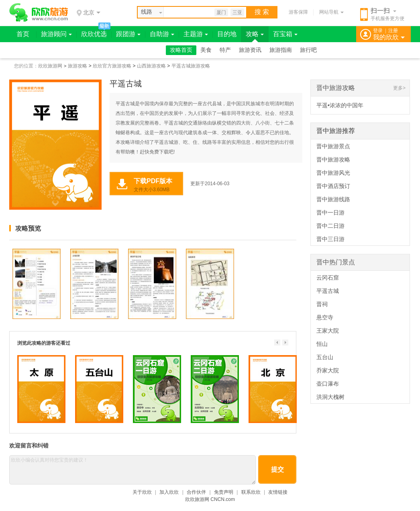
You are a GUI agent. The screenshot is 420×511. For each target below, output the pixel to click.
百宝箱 (285, 34)
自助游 (162, 34)
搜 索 (262, 12)
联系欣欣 (251, 492)
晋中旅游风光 (333, 173)
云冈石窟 (328, 278)
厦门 (221, 12)
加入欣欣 (169, 492)
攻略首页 (181, 50)
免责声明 (224, 492)
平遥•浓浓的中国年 (340, 105)
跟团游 (128, 34)
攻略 (255, 34)
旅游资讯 (250, 50)
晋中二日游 (330, 226)
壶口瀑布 (328, 384)
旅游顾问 (56, 34)
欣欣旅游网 (50, 66)
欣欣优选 (94, 34)
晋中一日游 (330, 213)
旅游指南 (281, 50)
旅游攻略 (77, 66)
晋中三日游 (330, 239)
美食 (206, 50)
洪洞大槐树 (330, 397)
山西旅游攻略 (151, 66)
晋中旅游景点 (333, 146)
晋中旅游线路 (333, 199)
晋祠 (322, 304)
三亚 (237, 12)
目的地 (227, 34)
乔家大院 (328, 370)
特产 (225, 50)
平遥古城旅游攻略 (191, 66)
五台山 (325, 357)
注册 (393, 31)
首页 (23, 34)
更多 (398, 88)
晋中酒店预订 (333, 186)
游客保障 (298, 12)
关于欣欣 (142, 492)
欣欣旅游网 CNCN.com (210, 499)
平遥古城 (328, 291)
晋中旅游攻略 (336, 88)
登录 (378, 31)
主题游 (196, 34)
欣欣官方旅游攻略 (112, 66)
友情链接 (278, 492)
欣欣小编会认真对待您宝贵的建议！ (133, 470)
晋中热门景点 (336, 262)
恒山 (322, 344)
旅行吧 (308, 50)
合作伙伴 (196, 492)
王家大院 (328, 331)
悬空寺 (325, 317)
